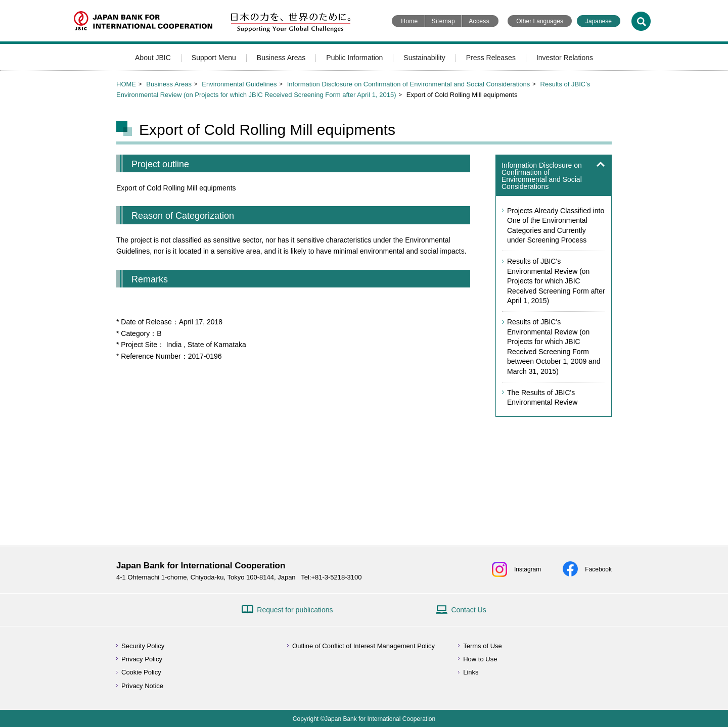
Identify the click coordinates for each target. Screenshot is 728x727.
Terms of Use (483, 646)
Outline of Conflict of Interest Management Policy (363, 646)
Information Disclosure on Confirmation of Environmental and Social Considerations (409, 84)
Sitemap (444, 21)
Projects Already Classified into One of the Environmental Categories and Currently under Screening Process (556, 226)
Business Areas (281, 58)
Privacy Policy (142, 659)
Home (409, 21)
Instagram (528, 569)
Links (471, 672)
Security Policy (143, 646)
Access (479, 21)
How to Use (480, 659)
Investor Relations (565, 58)
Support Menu (214, 58)
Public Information (354, 58)
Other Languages (540, 21)
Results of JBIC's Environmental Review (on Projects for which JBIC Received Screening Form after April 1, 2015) (556, 281)
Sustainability (424, 58)
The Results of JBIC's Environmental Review (542, 398)
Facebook (598, 569)
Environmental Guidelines (239, 84)
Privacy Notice (142, 686)
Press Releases (491, 58)
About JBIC (153, 58)
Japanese (599, 21)
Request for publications (295, 610)
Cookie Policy (141, 672)
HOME (126, 84)
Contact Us (468, 610)
